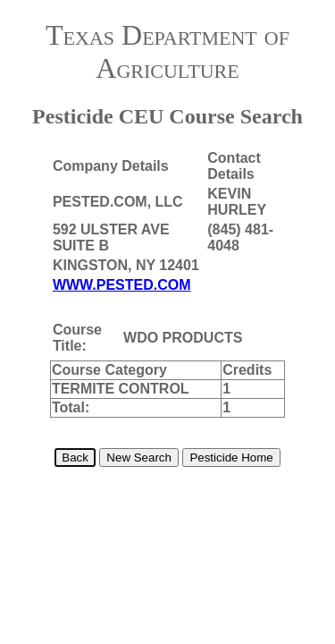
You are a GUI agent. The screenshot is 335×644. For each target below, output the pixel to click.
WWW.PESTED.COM (122, 285)
